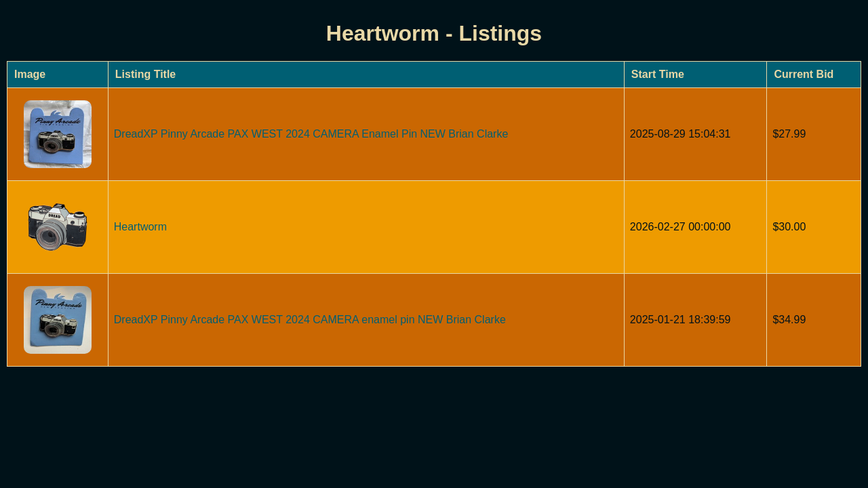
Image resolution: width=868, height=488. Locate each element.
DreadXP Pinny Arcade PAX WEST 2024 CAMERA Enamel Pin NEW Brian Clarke (311, 134)
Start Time (658, 74)
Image (30, 74)
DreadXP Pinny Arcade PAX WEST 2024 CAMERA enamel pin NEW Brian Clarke (310, 320)
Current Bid (804, 74)
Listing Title (145, 74)
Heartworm (140, 227)
